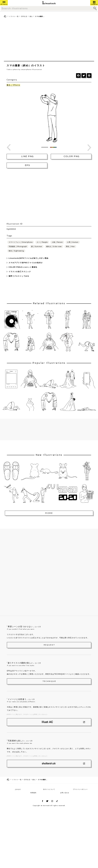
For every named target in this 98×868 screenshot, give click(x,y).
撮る (31, 16)
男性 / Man (70, 247)
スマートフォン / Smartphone (21, 242)
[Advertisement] (49, 40)
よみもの (18, 789)
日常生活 (24, 16)
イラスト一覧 (14, 16)
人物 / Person (57, 242)
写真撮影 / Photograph (18, 247)
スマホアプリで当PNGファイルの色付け (26, 263)
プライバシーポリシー (80, 789)
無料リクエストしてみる (19, 276)
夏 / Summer (37, 247)
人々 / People (42, 242)
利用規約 (33, 793)
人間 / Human (73, 242)
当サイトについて (49, 789)
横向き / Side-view (54, 247)
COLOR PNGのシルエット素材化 (23, 267)
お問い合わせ (65, 793)
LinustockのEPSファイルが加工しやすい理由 (28, 258)
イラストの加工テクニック (20, 272)
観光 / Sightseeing (16, 251)
